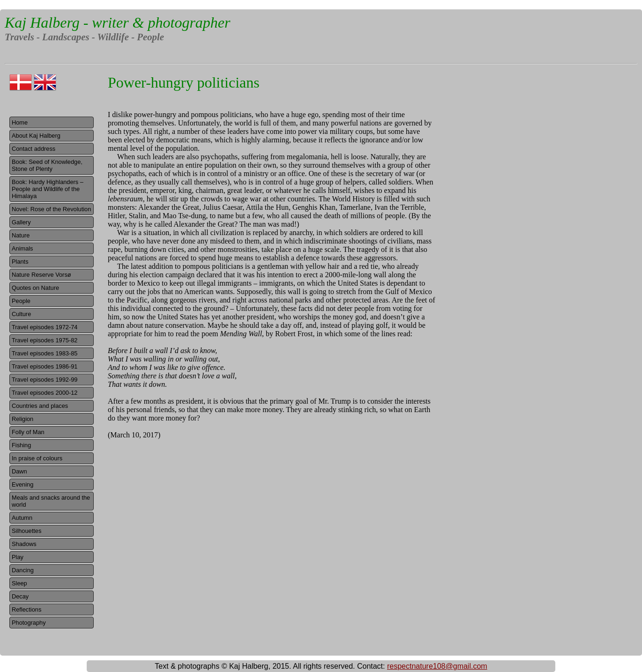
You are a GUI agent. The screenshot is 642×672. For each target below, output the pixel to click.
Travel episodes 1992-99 (45, 380)
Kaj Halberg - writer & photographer (117, 22)
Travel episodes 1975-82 (45, 340)
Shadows (24, 544)
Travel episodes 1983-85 (45, 353)
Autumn (22, 518)
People (21, 301)
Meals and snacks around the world (51, 501)
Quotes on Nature (35, 288)
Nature (21, 235)
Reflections (26, 609)
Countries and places (40, 406)
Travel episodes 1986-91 (45, 366)
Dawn (19, 471)
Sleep (19, 583)
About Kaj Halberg (36, 136)
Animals (22, 248)
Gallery (21, 222)
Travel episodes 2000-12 (45, 393)
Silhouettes (26, 531)
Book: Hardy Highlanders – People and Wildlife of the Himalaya (48, 189)
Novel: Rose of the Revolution (51, 209)
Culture (21, 314)
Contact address (34, 149)
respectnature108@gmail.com (437, 666)
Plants (20, 262)
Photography (29, 623)
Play (18, 557)
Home (20, 122)
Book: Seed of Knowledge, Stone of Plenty (47, 165)
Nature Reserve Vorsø (41, 275)
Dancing (23, 570)
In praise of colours (37, 458)
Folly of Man (28, 432)
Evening (22, 484)
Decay (20, 596)
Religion (22, 419)
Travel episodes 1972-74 (45, 327)
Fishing (21, 445)
